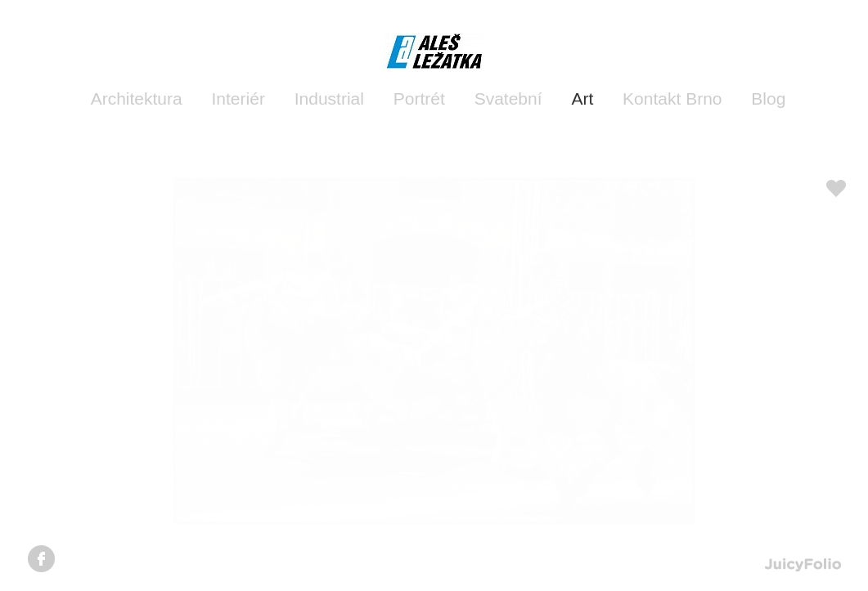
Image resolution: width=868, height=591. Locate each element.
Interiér (238, 98)
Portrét (419, 98)
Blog (768, 98)
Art (582, 98)
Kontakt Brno (672, 98)
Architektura (137, 98)
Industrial (329, 98)
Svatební (508, 98)
